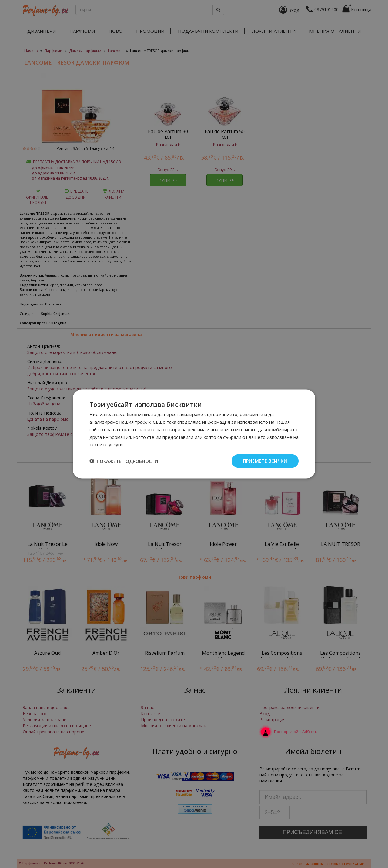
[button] (124, 461)
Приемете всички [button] (265, 461)
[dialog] (194, 434)
